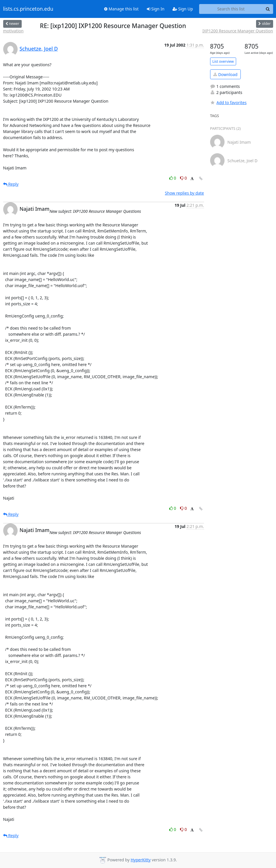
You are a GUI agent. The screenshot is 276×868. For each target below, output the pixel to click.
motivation (13, 31)
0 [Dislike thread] (184, 178)
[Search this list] (231, 9)
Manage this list (121, 9)
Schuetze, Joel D (39, 49)
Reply (11, 184)
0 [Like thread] (173, 178)
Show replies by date (185, 193)
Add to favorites (228, 103)
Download (225, 74)
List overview (223, 61)
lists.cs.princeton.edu (28, 9)
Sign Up (183, 9)
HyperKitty (141, 860)
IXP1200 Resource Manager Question (238, 31)
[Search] (268, 9)
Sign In (156, 9)
